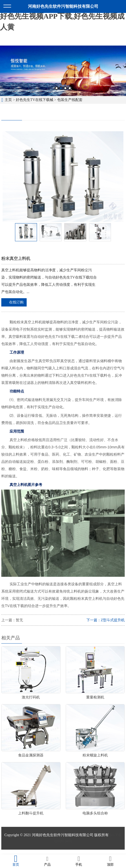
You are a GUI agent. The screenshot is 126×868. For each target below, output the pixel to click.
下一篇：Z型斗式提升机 (106, 620)
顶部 (110, 861)
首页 (16, 861)
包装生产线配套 (70, 100)
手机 (79, 861)
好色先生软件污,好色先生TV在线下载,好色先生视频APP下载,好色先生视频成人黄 (62, 16)
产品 (47, 861)
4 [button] (70, 88)
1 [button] (57, 88)
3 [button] (65, 88)
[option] (63, 71)
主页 (8, 100)
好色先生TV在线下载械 (35, 100)
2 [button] (61, 88)
